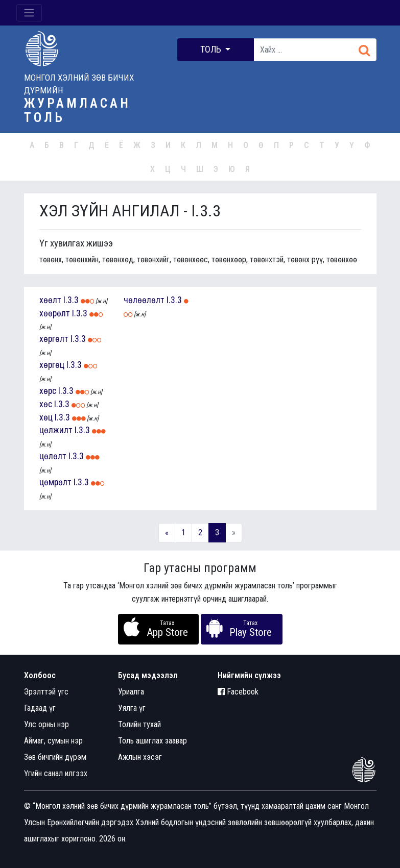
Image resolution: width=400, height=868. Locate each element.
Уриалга (131, 692)
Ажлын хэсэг (140, 757)
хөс (46, 404)
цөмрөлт (55, 482)
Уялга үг (132, 708)
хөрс (48, 391)
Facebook (238, 692)
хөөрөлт (55, 313)
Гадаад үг (40, 708)
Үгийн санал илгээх (56, 773)
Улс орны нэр (46, 724)
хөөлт (50, 300)
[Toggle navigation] (29, 13)
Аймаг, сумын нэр (53, 741)
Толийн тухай (139, 724)
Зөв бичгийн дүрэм (55, 757)
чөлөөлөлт (144, 300)
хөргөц (52, 365)
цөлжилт (56, 430)
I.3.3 (71, 300)
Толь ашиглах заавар (152, 741)
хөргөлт (54, 339)
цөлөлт (53, 456)
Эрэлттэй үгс (46, 692)
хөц (46, 417)
